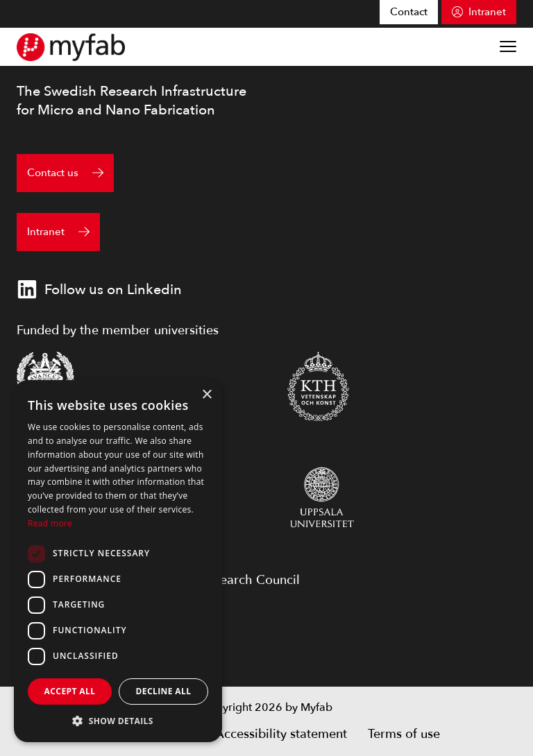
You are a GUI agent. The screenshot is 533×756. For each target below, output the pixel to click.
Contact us (53, 173)
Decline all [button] (164, 691)
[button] (118, 721)
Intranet (487, 12)
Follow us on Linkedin (99, 289)
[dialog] (118, 561)
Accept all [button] (70, 691)
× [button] (206, 395)
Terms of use (404, 734)
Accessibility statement (281, 734)
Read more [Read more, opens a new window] (50, 523)
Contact (409, 12)
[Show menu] (508, 47)
